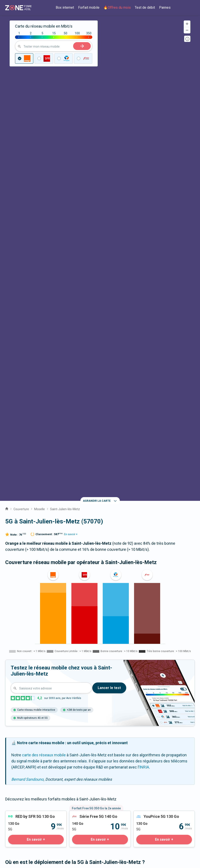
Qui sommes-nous (21, 760)
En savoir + (71, 140)
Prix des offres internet (25, 798)
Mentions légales (20, 837)
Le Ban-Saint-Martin (111, 670)
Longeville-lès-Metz (159, 670)
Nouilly (168, 657)
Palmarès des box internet (28, 817)
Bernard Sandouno (27, 385)
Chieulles (67, 657)
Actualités (14, 772)
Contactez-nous (19, 702)
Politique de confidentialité (28, 849)
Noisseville (45, 670)
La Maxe (96, 657)
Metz (122, 657)
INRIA (144, 373)
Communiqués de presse (27, 766)
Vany (144, 657)
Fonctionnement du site (26, 843)
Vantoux (17, 657)
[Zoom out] (187, 30)
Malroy (16, 670)
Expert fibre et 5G (20, 708)
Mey (42, 657)
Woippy (75, 670)
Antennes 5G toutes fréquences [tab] (32, 479)
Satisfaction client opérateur (30, 811)
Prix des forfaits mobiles (26, 804)
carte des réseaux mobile (44, 361)
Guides (11, 778)
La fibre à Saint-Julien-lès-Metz (100, 625)
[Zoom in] (187, 24)
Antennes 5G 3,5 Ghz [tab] (80, 479)
